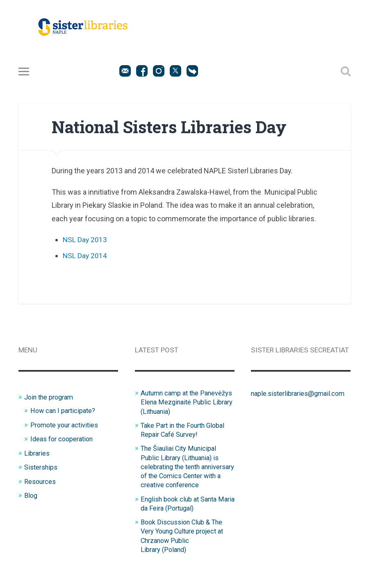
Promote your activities (66, 425)
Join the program (51, 397)
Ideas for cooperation (64, 439)
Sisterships (42, 467)
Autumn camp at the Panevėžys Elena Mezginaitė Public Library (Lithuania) (184, 402)
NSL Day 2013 (85, 240)
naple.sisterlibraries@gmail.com (301, 393)
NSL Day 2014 (85, 256)
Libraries (38, 453)
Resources (41, 481)
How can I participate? (65, 411)
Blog (31, 495)
